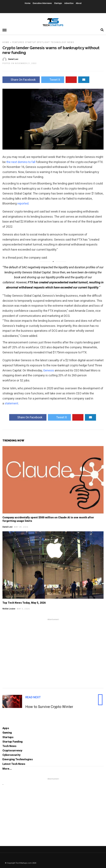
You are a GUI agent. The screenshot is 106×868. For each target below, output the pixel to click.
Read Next (33, 697)
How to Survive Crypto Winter (49, 707)
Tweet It (53, 80)
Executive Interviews (42, 3)
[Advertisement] (53, 653)
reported (23, 203)
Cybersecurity (11, 755)
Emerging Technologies (18, 759)
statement (11, 403)
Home (28, 3)
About (79, 3)
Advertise (69, 3)
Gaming (7, 733)
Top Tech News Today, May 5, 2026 (24, 603)
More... (7, 769)
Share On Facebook (21, 80)
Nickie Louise (9, 609)
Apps (6, 728)
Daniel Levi (7, 527)
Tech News (9, 746)
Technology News (62, 42)
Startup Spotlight (38, 42)
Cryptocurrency (12, 751)
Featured (18, 42)
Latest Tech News (14, 764)
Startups (58, 3)
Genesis (49, 370)
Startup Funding (13, 742)
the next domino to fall (21, 162)
